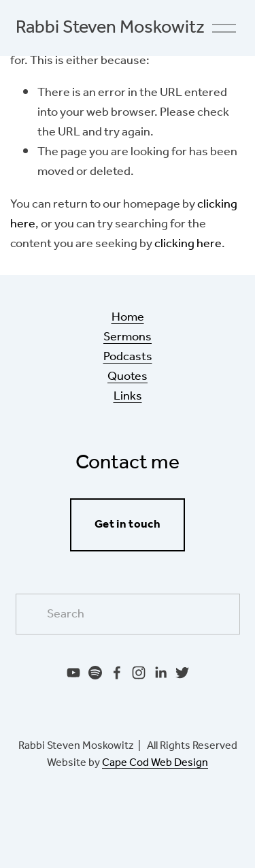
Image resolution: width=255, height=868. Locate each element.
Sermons (128, 337)
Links (128, 397)
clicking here (188, 244)
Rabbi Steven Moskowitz (110, 28)
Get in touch (128, 525)
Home (128, 318)
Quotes (128, 377)
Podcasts (128, 357)
